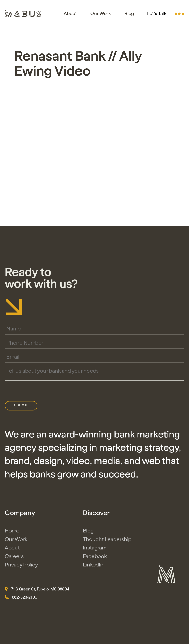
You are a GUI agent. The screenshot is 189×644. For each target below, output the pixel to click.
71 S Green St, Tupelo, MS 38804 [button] (37, 590)
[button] (179, 14)
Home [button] (12, 532)
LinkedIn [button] (93, 566)
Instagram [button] (95, 549)
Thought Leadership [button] (107, 541)
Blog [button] (129, 14)
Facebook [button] (95, 558)
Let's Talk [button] (157, 14)
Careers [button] (14, 558)
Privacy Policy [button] (21, 566)
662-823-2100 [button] (21, 599)
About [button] (70, 14)
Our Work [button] (101, 14)
